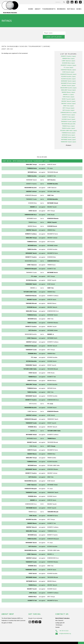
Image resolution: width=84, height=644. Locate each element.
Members (61, 9)
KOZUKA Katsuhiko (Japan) (68, 75)
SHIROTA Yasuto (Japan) (68, 111)
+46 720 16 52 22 (62, 627)
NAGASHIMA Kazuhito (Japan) (68, 84)
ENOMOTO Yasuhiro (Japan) (68, 52)
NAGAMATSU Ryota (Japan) (68, 80)
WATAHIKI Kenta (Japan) (68, 131)
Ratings (71, 9)
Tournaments (49, 9)
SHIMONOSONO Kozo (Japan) (68, 109)
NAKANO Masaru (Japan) (68, 89)
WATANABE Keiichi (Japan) (68, 134)
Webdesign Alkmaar (11, 641)
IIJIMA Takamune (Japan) (68, 57)
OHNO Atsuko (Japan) (68, 93)
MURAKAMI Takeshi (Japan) (68, 77)
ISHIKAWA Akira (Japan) (68, 59)
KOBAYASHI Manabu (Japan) (68, 66)
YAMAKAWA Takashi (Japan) (68, 138)
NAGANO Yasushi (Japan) (68, 82)
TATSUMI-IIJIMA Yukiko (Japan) (68, 127)
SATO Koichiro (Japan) (68, 107)
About (38, 9)
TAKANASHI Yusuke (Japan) (68, 118)
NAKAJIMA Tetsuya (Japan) (68, 86)
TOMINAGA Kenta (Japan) (68, 129)
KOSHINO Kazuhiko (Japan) (68, 73)
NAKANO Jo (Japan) (68, 91)
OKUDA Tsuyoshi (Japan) (68, 95)
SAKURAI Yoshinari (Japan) (68, 100)
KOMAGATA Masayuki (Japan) (68, 71)
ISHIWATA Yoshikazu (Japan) (68, 61)
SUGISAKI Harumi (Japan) (68, 116)
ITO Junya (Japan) (68, 64)
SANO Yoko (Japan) (68, 102)
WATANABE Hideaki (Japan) (68, 136)
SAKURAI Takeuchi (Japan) (68, 98)
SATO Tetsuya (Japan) (68, 104)
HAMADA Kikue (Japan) (68, 55)
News (79, 9)
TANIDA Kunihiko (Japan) (68, 125)
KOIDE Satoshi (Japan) (68, 68)
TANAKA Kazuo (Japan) (68, 122)
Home (31, 9)
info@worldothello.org (63, 630)
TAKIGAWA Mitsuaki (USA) (68, 120)
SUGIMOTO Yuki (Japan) (68, 113)
